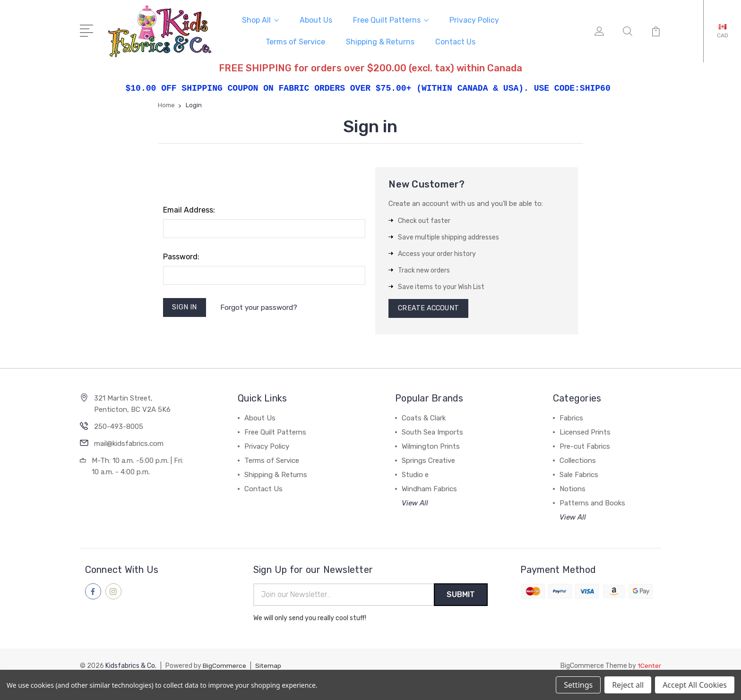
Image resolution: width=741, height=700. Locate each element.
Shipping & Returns (380, 41)
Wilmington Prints (431, 447)
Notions (573, 490)
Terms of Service (295, 41)
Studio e (415, 476)
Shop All (260, 20)
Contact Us (455, 41)
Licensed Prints (585, 433)
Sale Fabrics (579, 476)
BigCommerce (224, 667)
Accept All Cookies (695, 685)
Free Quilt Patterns (391, 20)
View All (415, 504)
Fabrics (571, 419)
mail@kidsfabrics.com (129, 444)
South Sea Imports (432, 433)
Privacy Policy (474, 20)
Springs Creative (428, 461)
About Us (316, 20)
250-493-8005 (119, 427)
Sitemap (268, 667)
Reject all (628, 685)
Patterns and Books (592, 504)
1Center (649, 667)
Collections (578, 461)
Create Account (430, 308)
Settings (578, 685)
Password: (181, 256)
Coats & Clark (424, 419)
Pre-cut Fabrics (585, 447)
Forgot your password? (260, 307)
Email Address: (189, 209)
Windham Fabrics (429, 490)
